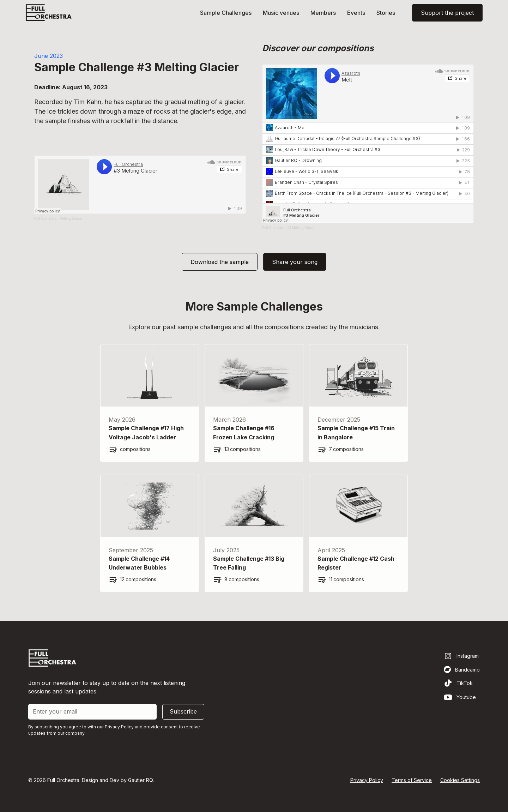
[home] (49, 13)
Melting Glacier (71, 219)
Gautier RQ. (141, 780)
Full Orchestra (45, 219)
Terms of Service (412, 780)
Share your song (295, 262)
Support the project (447, 13)
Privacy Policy (367, 780)
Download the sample (220, 262)
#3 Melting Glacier (301, 228)
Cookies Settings (460, 780)
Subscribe (183, 711)
